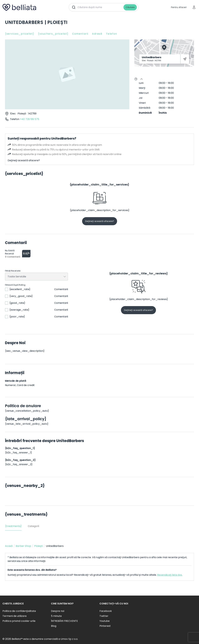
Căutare (130, 7)
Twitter (104, 616)
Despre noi (58, 611)
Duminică (145, 113)
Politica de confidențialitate (19, 611)
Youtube (105, 621)
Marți (142, 88)
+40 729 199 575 (30, 119)
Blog (54, 626)
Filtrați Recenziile (13, 271)
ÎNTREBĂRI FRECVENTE (64, 621)
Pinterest (105, 626)
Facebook (106, 611)
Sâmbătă (145, 108)
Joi (141, 98)
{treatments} (13, 526)
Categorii (33, 526)
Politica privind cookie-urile (19, 621)
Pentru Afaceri (179, 7)
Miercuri (144, 93)
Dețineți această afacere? (24, 160)
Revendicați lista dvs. (170, 575)
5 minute (56, 616)
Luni (141, 83)
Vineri (142, 103)
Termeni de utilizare (15, 616)
